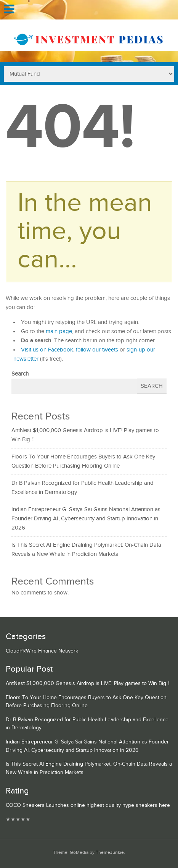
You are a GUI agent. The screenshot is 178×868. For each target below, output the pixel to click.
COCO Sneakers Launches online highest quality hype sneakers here (88, 805)
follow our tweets (97, 350)
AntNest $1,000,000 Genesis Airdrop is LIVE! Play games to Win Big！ (89, 683)
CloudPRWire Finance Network (42, 651)
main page (59, 331)
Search (20, 374)
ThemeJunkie (110, 853)
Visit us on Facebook (47, 350)
